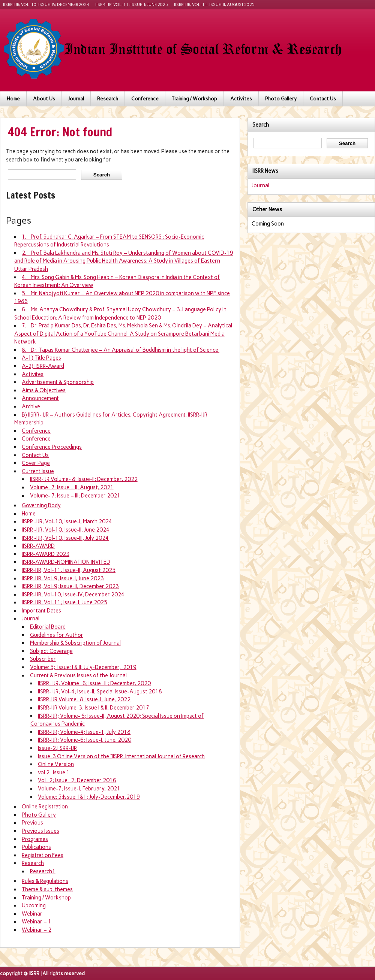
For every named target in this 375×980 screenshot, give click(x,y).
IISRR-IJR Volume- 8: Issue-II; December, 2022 (84, 479)
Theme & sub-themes (47, 889)
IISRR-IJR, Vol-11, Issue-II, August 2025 (214, 5)
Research (108, 99)
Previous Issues (40, 831)
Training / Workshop (194, 99)
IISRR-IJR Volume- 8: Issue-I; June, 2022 (84, 699)
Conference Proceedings (52, 447)
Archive (31, 406)
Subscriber (43, 659)
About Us (44, 99)
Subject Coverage (51, 651)
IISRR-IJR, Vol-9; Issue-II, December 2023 (70, 586)
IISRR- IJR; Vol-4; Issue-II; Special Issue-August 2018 (100, 692)
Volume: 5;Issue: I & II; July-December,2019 (89, 797)
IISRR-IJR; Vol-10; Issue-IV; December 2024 (46, 5)
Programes (35, 839)
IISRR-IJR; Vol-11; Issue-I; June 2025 (132, 5)
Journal (76, 99)
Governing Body (41, 505)
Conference (145, 99)
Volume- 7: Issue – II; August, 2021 (72, 487)
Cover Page (36, 463)
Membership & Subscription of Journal (75, 643)
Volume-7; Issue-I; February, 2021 (79, 789)
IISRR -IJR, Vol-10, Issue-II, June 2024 (66, 530)
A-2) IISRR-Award (43, 366)
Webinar (32, 914)
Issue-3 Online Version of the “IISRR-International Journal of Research (121, 756)
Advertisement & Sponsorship (58, 382)
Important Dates (41, 611)
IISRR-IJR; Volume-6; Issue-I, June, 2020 (85, 740)
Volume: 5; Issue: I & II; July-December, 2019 (83, 667)
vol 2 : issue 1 (54, 772)
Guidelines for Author (57, 635)
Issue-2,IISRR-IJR (57, 748)
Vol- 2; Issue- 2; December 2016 (77, 780)
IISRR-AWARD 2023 (46, 554)
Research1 (43, 871)
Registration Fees (43, 855)
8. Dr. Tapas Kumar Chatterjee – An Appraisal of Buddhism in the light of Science (121, 350)
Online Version (56, 764)
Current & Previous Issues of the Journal (78, 675)
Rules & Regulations (45, 881)
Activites (241, 99)
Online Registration (45, 807)
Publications (36, 847)
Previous (32, 823)
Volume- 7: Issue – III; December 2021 (75, 496)
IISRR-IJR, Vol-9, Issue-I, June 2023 (63, 578)
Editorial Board (48, 627)
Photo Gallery (281, 99)
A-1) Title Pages (41, 358)
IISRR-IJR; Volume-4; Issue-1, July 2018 (84, 732)
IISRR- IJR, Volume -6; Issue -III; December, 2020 (94, 683)
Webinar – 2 (37, 930)
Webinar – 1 (37, 922)
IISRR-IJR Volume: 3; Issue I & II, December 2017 (94, 708)
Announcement (40, 398)
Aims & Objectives (44, 390)
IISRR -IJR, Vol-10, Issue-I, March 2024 (67, 521)
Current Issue (38, 471)
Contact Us (323, 99)
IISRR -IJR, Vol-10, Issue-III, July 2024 (65, 538)
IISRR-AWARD (38, 546)
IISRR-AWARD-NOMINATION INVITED (66, 562)
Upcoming (34, 905)
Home (13, 99)
